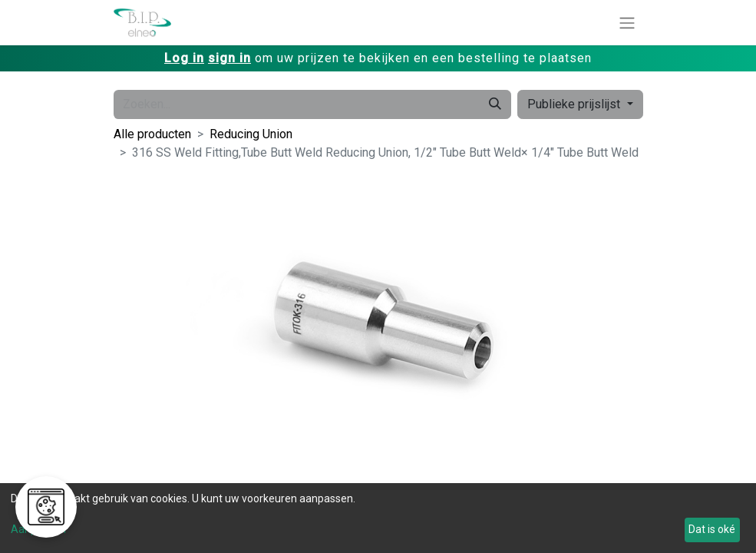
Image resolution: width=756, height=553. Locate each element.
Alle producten (152, 134)
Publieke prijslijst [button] (575, 104)
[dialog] (378, 518)
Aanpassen (38, 529)
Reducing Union (251, 134)
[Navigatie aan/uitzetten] (627, 23)
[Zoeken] (495, 104)
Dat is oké (712, 529)
